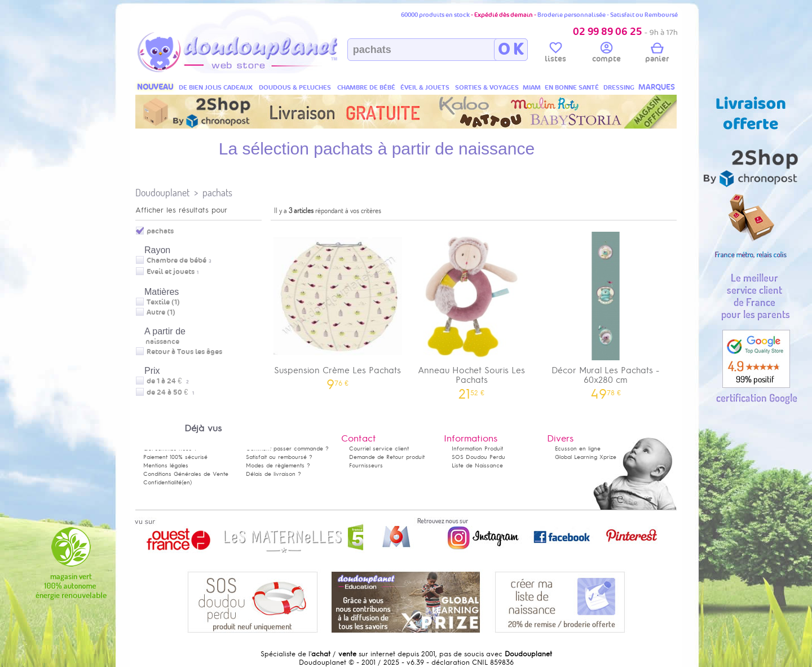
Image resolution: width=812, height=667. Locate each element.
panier (657, 54)
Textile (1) (163, 302)
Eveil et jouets (171, 272)
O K (511, 50)
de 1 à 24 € (168, 381)
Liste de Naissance (477, 465)
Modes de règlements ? (278, 465)
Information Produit (477, 449)
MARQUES (657, 87)
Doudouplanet (162, 193)
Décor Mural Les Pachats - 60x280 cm (606, 312)
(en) (187, 482)
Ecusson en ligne (578, 449)
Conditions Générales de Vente (186, 474)
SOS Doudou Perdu (478, 457)
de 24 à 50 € (170, 392)
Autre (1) (161, 312)
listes (555, 54)
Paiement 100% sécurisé (175, 457)
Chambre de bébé (176, 260)
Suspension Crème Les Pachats (338, 307)
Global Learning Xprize (586, 457)
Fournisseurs (366, 465)
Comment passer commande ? (287, 449)
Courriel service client (379, 449)
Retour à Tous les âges (184, 352)
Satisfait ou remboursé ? (279, 457)
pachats (217, 193)
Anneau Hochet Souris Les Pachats (472, 312)
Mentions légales (166, 465)
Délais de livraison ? (273, 474)
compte (606, 54)
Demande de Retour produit (387, 457)
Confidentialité (162, 482)
